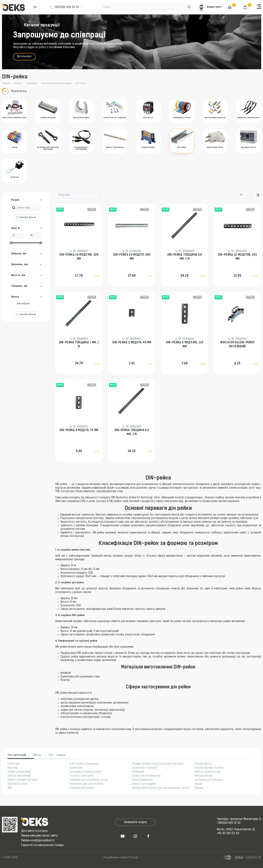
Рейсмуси (138, 772)
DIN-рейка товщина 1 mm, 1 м (79, 345)
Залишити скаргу (135, 822)
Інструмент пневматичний (85, 772)
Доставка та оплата (34, 831)
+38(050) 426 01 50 (229, 823)
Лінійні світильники (19, 772)
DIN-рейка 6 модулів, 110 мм (185, 345)
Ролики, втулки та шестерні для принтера (158, 764)
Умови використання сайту (40, 836)
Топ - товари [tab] (57, 755)
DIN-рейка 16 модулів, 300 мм (79, 257)
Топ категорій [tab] (17, 755)
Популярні (64, 195)
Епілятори (14, 764)
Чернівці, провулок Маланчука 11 (239, 819)
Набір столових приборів (23, 780)
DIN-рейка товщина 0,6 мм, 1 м (132, 432)
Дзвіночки (76, 768)
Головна (6, 84)
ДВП (10, 788)
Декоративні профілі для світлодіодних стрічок (161, 788)
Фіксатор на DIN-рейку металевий (238, 345)
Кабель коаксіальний (207, 772)
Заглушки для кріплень (209, 780)
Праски (199, 788)
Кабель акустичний (19, 776)
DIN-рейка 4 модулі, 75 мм (79, 430)
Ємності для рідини (144, 784)
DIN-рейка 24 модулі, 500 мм (132, 257)
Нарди (198, 784)
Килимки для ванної (82, 788)
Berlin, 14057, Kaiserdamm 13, (236, 830)
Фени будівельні (142, 780)
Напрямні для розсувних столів (89, 780)
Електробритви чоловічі (209, 768)
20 (241, 195)
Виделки (13, 768)
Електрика (32, 84)
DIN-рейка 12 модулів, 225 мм (237, 257)
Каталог (18, 84)
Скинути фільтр (26, 217)
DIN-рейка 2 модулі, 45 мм (132, 343)
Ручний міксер (203, 764)
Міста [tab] (37, 755)
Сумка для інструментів (146, 776)
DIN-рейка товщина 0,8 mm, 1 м (185, 257)
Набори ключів (204, 776)
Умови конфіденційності (38, 841)
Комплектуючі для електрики (56, 84)
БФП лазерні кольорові (84, 764)
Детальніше (24, 57)
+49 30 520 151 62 (228, 833)
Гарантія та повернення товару (42, 845)
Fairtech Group (129, 858)
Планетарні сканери (144, 768)
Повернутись (15, 91)
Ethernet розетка (18, 784)
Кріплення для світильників (86, 784)
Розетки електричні (82, 776)
